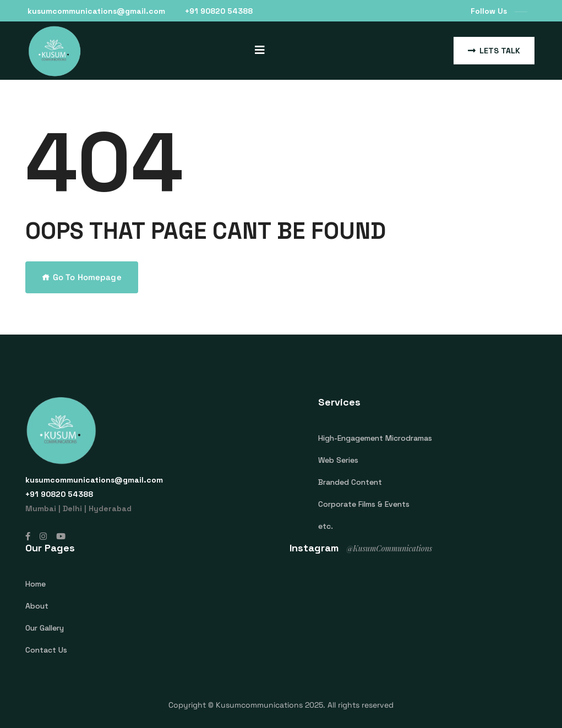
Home (36, 584)
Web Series (338, 460)
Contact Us (46, 650)
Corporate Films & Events (364, 504)
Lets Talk (494, 51)
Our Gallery (45, 628)
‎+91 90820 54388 (219, 11)
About (37, 606)
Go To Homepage (82, 277)
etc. (326, 526)
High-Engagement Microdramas (375, 438)
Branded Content (350, 482)
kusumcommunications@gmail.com (96, 11)
